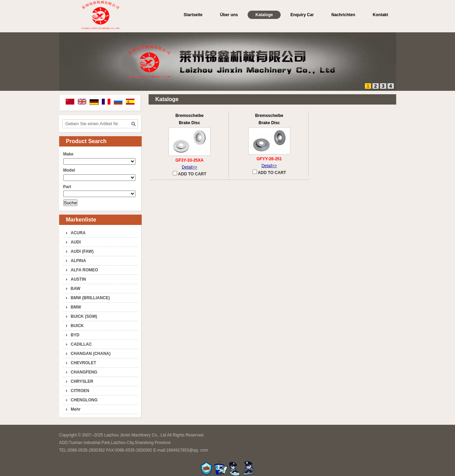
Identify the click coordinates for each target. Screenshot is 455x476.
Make (68, 154)
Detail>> (190, 167)
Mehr (76, 409)
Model (69, 170)
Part (67, 187)
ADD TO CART (189, 174)
